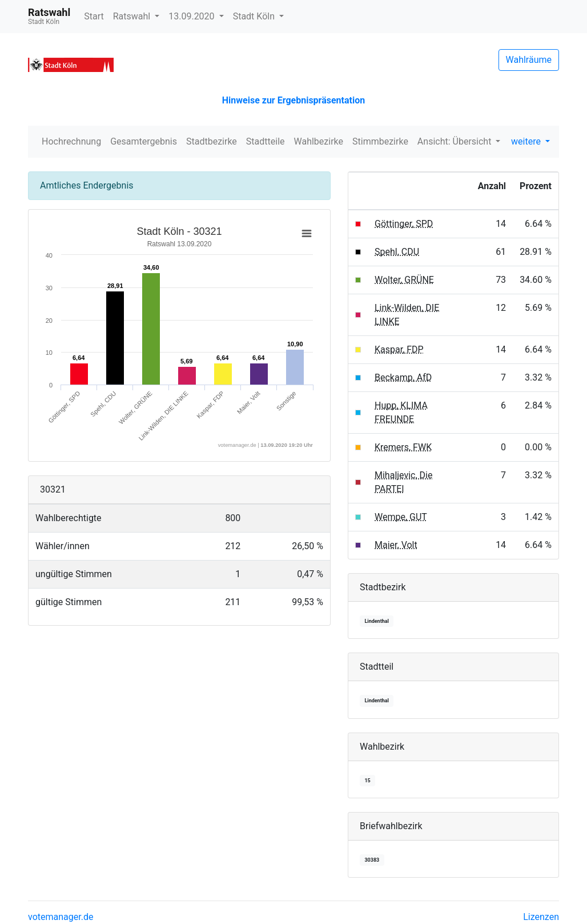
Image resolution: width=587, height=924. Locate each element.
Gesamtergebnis (144, 141)
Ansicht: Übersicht (456, 141)
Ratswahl (133, 16)
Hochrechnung (71, 141)
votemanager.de (61, 917)
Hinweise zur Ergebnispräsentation (293, 100)
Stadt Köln (255, 16)
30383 (372, 860)
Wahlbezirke (319, 141)
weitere (527, 141)
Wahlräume (529, 60)
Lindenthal (377, 621)
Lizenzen (541, 917)
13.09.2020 (192, 16)
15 (367, 781)
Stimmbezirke (380, 141)
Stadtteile (266, 141)
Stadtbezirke (212, 141)
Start (94, 16)
